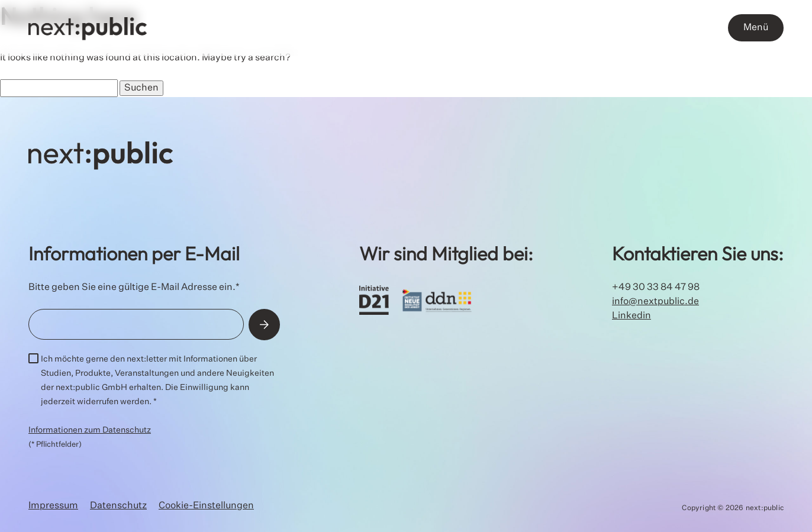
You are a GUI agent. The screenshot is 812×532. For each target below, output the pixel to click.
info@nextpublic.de (655, 302)
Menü (756, 28)
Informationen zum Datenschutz (90, 430)
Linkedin (631, 316)
